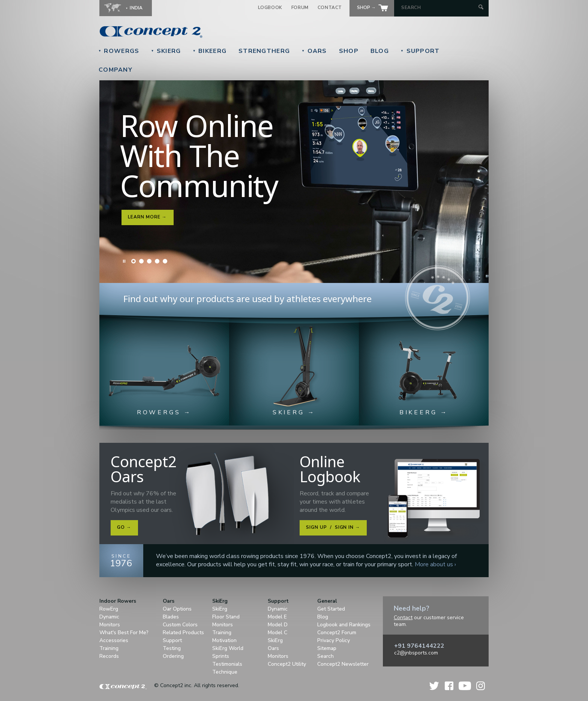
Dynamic (109, 617)
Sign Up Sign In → (333, 527)
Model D (278, 625)
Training (109, 648)
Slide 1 (133, 261)
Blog (380, 51)
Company (115, 70)
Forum (300, 8)
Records (109, 656)
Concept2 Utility (287, 664)
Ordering (173, 656)
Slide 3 (149, 261)
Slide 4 (157, 261)
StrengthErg (264, 51)
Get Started (331, 609)
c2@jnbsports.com (416, 653)
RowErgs (119, 51)
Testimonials (227, 664)
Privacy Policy (334, 640)
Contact (330, 8)
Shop (349, 51)
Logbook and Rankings (344, 625)
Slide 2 (141, 261)
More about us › (435, 564)
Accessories (114, 640)
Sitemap (327, 648)
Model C (277, 633)
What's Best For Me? (124, 633)
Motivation (224, 640)
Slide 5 (165, 261)
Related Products (183, 633)
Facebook (449, 686)
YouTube (465, 686)
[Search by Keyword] (439, 8)
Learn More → (147, 217)
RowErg (109, 609)
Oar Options (177, 609)
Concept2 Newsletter (343, 664)
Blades (171, 617)
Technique (225, 672)
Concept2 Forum (337, 633)
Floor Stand (226, 617)
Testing (172, 648)
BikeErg (210, 51)
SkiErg (166, 51)
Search (325, 656)
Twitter (435, 686)
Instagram (481, 686)
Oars (314, 51)
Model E (277, 617)
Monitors (110, 625)
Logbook (270, 8)
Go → (124, 527)
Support (420, 51)
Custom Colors (180, 625)
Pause (124, 261)
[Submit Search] (481, 8)
